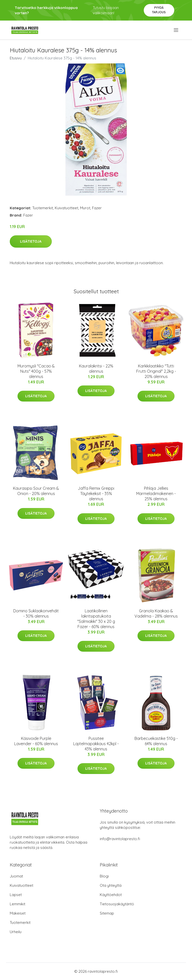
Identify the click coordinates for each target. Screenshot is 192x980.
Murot (85, 208)
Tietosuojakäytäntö (117, 904)
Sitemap (107, 913)
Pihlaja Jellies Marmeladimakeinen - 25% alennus (156, 494)
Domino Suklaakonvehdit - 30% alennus (36, 613)
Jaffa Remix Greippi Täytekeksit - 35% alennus (96, 494)
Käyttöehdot (111, 895)
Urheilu (16, 932)
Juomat (16, 876)
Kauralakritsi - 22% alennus (96, 369)
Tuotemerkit (43, 208)
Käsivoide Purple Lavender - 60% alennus (36, 741)
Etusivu (16, 58)
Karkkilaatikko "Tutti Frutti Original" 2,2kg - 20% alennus (156, 371)
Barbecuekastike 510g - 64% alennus (156, 741)
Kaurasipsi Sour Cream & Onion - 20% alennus (36, 491)
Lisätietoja (31, 241)
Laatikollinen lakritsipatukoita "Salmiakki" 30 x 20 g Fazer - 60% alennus (96, 619)
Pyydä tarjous (159, 10)
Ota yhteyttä (111, 885)
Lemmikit (17, 904)
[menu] (176, 30)
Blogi (104, 876)
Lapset (16, 895)
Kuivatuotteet (66, 208)
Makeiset (18, 913)
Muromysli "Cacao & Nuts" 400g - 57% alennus (36, 371)
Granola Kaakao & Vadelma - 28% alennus (156, 613)
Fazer (97, 208)
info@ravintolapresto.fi (120, 839)
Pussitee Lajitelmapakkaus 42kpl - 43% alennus (96, 744)
